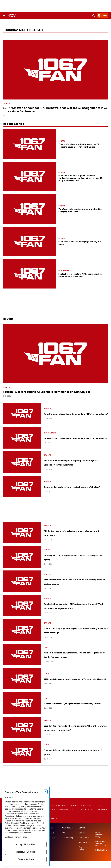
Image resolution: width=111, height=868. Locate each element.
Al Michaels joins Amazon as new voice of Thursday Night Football (75, 679)
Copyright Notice (83, 855)
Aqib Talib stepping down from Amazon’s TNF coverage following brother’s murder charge (75, 654)
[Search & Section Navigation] (4, 15)
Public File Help (101, 857)
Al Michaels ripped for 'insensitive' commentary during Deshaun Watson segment (73, 581)
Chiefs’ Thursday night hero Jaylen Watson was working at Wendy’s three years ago (73, 630)
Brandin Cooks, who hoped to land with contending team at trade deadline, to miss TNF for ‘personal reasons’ (81, 178)
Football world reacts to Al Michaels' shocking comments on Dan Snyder (80, 275)
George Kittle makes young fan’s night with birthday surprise (73, 703)
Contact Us (70, 809)
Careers (82, 840)
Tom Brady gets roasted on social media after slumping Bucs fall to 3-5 (80, 210)
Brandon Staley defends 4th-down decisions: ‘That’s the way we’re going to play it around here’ (75, 727)
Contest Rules (101, 808)
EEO (68, 814)
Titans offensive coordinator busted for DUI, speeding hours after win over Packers (80, 146)
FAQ (64, 840)
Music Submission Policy (100, 841)
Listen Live (50, 840)
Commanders (64, 271)
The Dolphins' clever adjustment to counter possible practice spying (71, 557)
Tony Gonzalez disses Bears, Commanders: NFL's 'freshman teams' (73, 413)
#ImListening (68, 844)
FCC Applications (84, 814)
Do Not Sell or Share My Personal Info (101, 850)
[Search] (94, 15)
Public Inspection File (84, 809)
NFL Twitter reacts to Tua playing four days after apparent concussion (73, 533)
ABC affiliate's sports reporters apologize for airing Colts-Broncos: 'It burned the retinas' (76, 462)
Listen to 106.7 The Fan (55, 809)
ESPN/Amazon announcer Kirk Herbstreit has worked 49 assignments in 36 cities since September (55, 109)
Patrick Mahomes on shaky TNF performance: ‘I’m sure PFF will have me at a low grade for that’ (74, 606)
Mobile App (50, 844)
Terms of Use (84, 849)
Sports (6, 103)
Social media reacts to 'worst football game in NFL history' (73, 487)
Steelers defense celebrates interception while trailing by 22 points (76, 752)
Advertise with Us (101, 813)
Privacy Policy (84, 844)
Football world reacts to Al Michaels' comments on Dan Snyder (47, 392)
